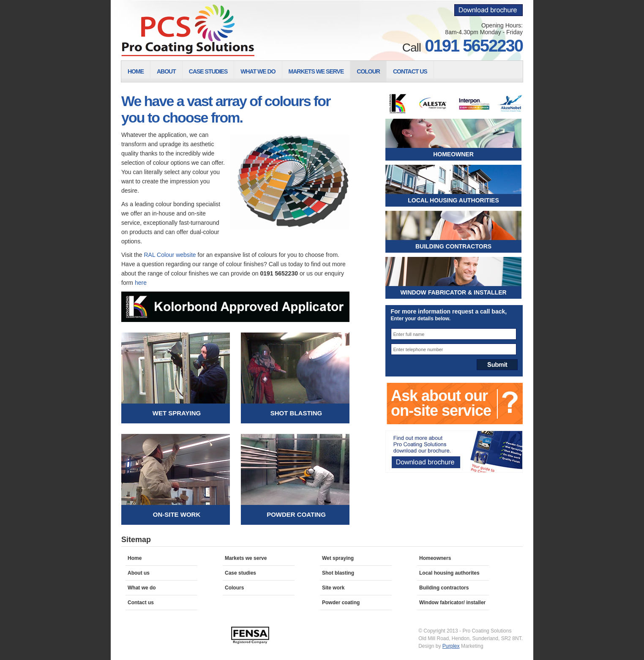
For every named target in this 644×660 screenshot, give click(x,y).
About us (139, 573)
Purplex (451, 646)
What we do (142, 588)
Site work (333, 588)
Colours (234, 588)
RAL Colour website (170, 255)
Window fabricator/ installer (452, 603)
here (141, 283)
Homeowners (435, 558)
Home (136, 71)
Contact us (141, 603)
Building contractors (444, 588)
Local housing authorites (449, 573)
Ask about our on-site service (441, 403)
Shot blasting (338, 573)
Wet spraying (338, 558)
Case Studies (208, 71)
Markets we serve (246, 558)
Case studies (240, 573)
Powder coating (341, 603)
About (166, 71)
